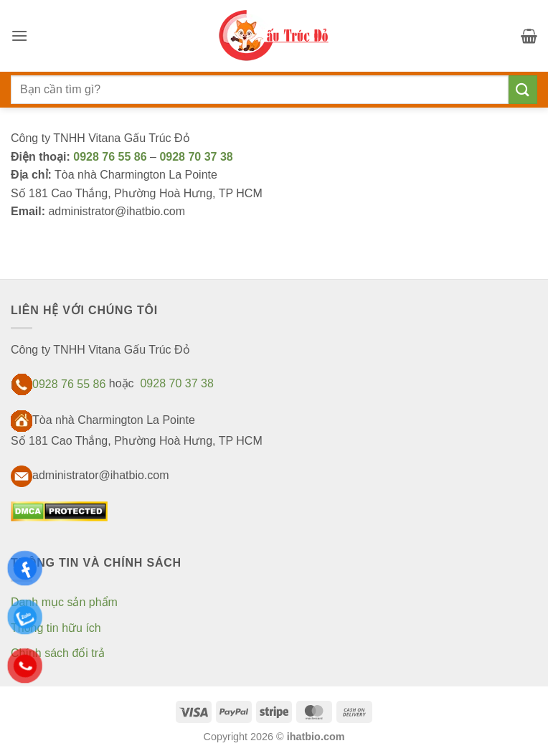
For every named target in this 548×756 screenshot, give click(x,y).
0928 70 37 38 (196, 157)
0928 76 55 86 (112, 157)
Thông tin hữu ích (56, 628)
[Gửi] (523, 89)
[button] (19, 36)
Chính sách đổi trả (58, 653)
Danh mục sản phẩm (64, 602)
